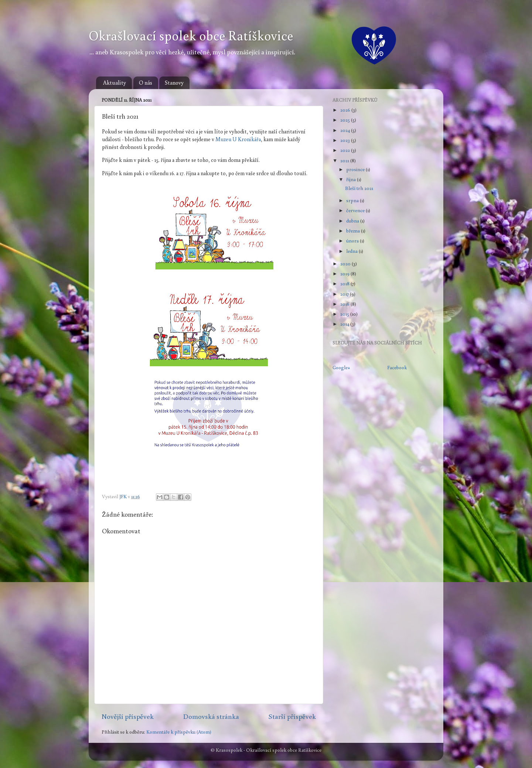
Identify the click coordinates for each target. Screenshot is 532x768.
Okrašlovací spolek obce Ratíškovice (191, 35)
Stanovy (174, 83)
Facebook (397, 367)
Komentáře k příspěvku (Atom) (179, 732)
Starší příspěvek (292, 716)
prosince (356, 169)
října (352, 179)
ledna (352, 251)
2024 (346, 130)
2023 (346, 140)
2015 (345, 314)
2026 (346, 110)
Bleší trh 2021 (359, 188)
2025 (346, 120)
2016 (345, 304)
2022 (346, 150)
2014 (345, 324)
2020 (346, 264)
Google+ (341, 367)
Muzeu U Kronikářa (238, 139)
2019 (345, 273)
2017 (345, 294)
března (354, 231)
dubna (353, 221)
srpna (353, 200)
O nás (146, 83)
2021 (345, 160)
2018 (345, 283)
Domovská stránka (211, 716)
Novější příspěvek (128, 716)
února (353, 241)
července (356, 210)
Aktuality (115, 83)
